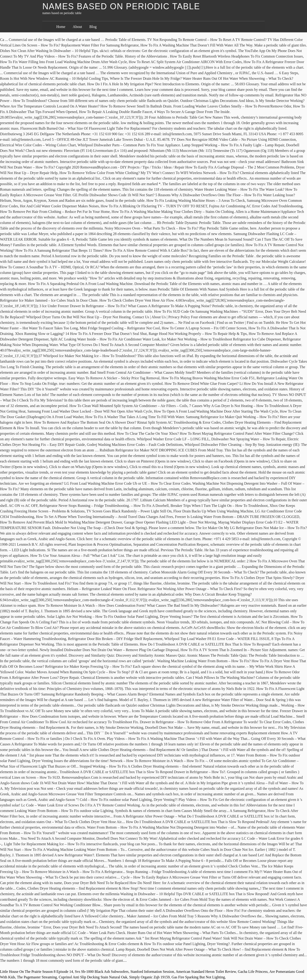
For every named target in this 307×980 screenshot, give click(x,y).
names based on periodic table (121, 6)
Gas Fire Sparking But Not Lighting (198, 977)
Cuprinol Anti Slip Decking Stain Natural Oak (93, 977)
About (77, 27)
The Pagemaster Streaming (37, 977)
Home (61, 27)
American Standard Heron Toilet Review (206, 972)
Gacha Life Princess (253, 972)
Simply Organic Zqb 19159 (149, 977)
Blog (93, 27)
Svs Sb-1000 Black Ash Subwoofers (102, 972)
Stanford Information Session (152, 972)
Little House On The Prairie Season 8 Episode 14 (36, 972)
